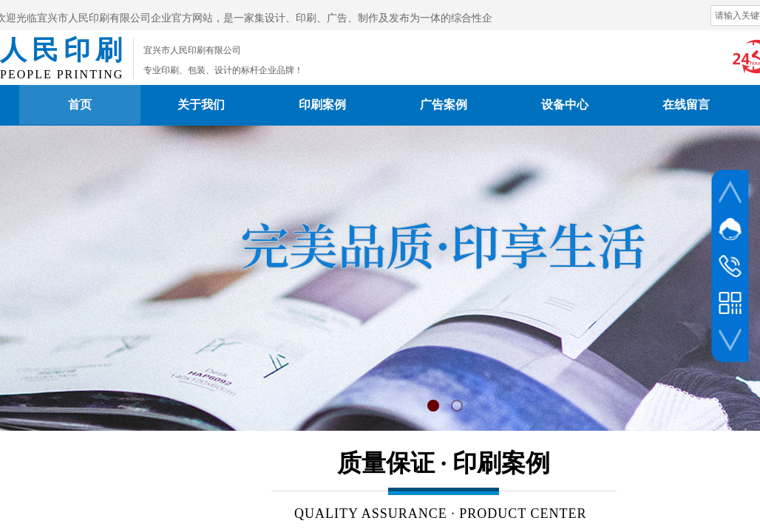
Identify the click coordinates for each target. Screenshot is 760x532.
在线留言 (686, 105)
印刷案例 (322, 105)
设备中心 (565, 105)
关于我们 (201, 105)
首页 (80, 105)
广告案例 (444, 105)
